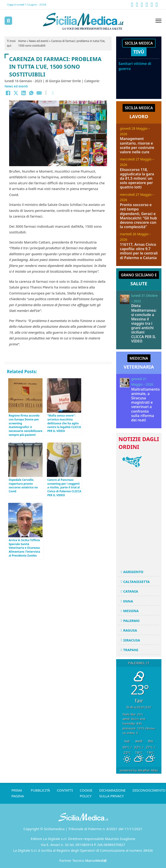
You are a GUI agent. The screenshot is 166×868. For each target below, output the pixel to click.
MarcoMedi (96, 860)
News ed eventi (39, 41)
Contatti (65, 790)
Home (22, 41)
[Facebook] (8, 93)
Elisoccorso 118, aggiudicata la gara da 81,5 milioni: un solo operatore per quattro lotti (137, 178)
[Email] (39, 93)
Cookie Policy (86, 793)
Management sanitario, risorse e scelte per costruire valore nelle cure (137, 145)
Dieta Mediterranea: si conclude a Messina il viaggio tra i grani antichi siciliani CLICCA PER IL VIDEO (144, 323)
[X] (16, 93)
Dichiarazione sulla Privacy (112, 793)
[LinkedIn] (24, 93)
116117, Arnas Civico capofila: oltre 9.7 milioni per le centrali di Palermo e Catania (139, 251)
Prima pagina (18, 793)
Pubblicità (40, 790)
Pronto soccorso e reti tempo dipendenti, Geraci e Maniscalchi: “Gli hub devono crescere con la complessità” (138, 216)
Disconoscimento (149, 790)
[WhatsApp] (31, 93)
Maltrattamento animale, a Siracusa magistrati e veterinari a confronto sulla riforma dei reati (146, 405)
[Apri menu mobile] (158, 21)
